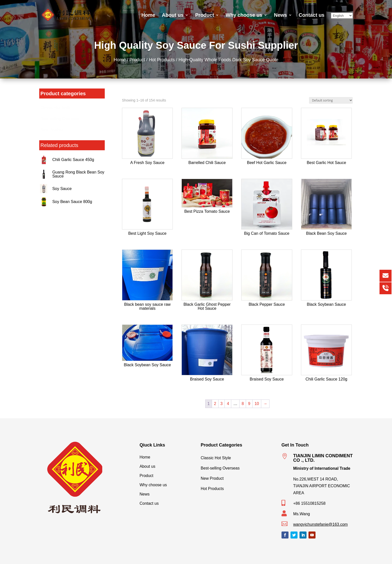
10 (257, 404)
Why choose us (244, 15)
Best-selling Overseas (236, 467)
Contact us (311, 15)
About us (173, 15)
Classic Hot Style (236, 457)
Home (148, 15)
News (280, 15)
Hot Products (163, 59)
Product (205, 15)
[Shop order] (331, 100)
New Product (236, 477)
